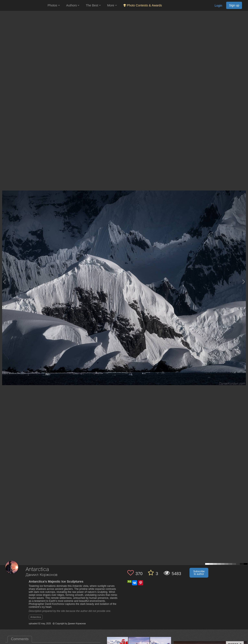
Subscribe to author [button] (199, 573)
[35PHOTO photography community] (23, 5)
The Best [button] (93, 5)
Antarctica (36, 617)
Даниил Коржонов (42, 575)
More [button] (112, 5)
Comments (20, 639)
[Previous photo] (4, 282)
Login (218, 6)
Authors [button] (73, 5)
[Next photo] (244, 282)
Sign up (234, 5)
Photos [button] (54, 5)
